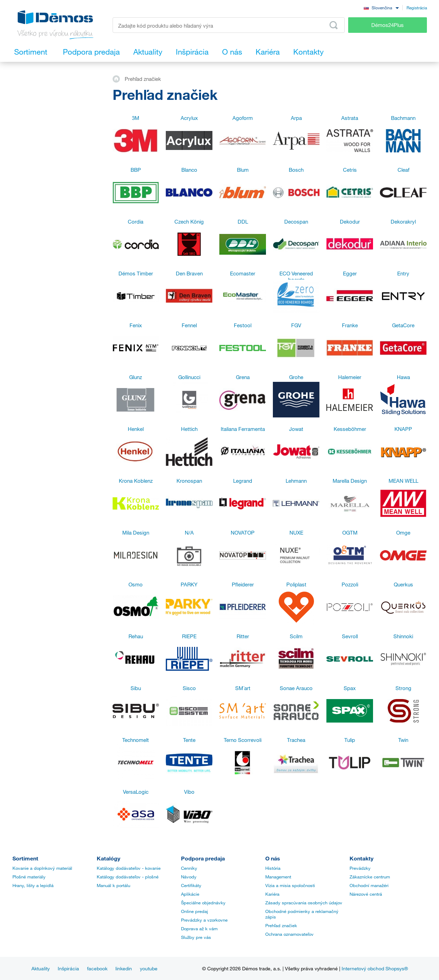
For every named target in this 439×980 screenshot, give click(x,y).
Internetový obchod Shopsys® (375, 968)
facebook (97, 968)
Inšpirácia (68, 968)
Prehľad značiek (281, 925)
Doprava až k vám (199, 929)
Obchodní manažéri (369, 885)
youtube (149, 968)
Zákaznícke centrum (370, 877)
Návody (189, 877)
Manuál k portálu (113, 885)
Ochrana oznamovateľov (289, 934)
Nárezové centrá (366, 894)
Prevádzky (360, 868)
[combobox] (381, 7)
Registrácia (417, 8)
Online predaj (194, 911)
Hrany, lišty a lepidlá (33, 885)
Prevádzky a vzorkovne (204, 920)
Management (278, 877)
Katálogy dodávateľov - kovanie (129, 868)
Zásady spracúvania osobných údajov (304, 903)
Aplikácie (190, 894)
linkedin (124, 968)
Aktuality (41, 968)
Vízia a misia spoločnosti (290, 885)
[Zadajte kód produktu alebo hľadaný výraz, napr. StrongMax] (229, 25)
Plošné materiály (29, 877)
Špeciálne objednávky (203, 903)
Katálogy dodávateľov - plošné (128, 877)
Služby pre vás (196, 937)
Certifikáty (191, 885)
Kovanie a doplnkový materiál (42, 868)
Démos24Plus (388, 25)
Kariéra (272, 894)
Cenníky (189, 868)
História (273, 868)
